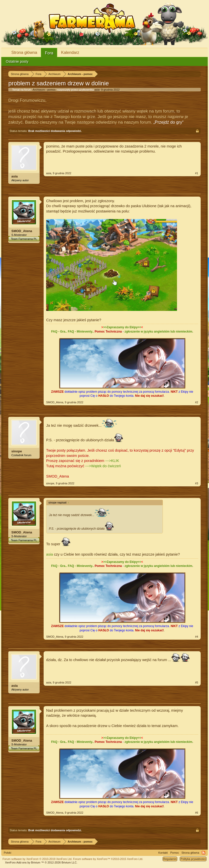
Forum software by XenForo (37, 859)
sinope (17, 451)
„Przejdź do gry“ (168, 122)
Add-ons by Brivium (41, 862)
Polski (7, 853)
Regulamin (170, 859)
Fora (49, 53)
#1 (197, 173)
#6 (197, 813)
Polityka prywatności (193, 859)
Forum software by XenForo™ (108, 859)
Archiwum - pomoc (44, 90)
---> (88, 466)
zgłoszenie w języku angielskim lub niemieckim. (159, 332)
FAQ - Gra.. (59, 332)
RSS (203, 853)
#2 (197, 402)
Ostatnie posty (17, 61)
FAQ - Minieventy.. (81, 332)
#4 (197, 637)
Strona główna (24, 52)
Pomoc (174, 853)
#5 (197, 682)
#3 (197, 483)
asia (97, 90)
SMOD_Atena (22, 231)
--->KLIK (112, 461)
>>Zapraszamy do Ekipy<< (122, 327)
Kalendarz (70, 52)
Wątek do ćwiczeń (106, 466)
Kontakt (163, 853)
